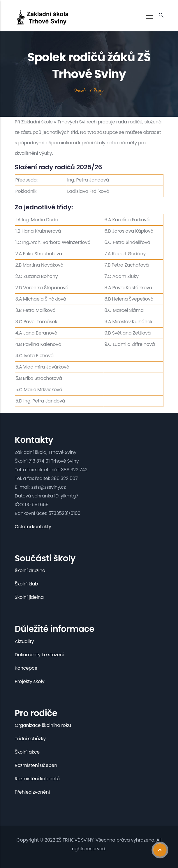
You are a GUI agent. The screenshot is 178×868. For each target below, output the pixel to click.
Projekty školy (30, 681)
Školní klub (27, 584)
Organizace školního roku (43, 725)
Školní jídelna (29, 597)
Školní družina (30, 570)
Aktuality (24, 641)
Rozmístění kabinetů (37, 779)
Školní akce (27, 752)
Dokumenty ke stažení (39, 655)
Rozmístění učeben (36, 765)
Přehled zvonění (32, 792)
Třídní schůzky (30, 739)
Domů (80, 90)
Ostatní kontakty (33, 527)
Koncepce (26, 668)
